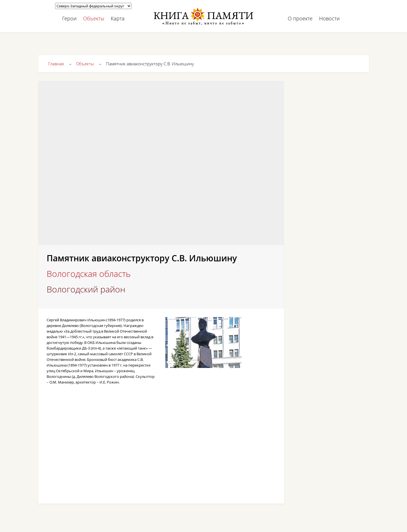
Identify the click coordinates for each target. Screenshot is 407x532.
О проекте (300, 18)
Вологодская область (89, 274)
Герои (69, 18)
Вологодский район (86, 289)
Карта (118, 18)
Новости (329, 18)
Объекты (94, 18)
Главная (56, 64)
